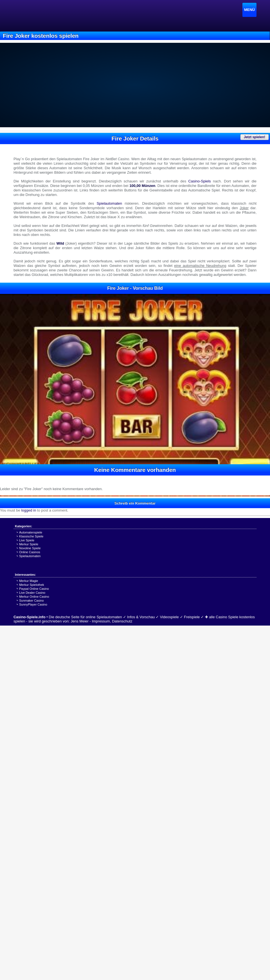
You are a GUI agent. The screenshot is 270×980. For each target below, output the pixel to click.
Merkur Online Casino (34, 597)
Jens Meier (80, 621)
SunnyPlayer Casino (33, 604)
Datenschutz (122, 621)
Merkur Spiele (29, 544)
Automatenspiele (31, 532)
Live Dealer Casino (32, 593)
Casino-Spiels (200, 181)
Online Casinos (30, 552)
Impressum (101, 621)
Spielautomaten (109, 203)
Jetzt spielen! (255, 137)
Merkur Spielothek (32, 585)
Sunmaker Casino (31, 600)
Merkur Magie (29, 581)
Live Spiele (27, 540)
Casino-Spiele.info (29, 617)
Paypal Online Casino (34, 589)
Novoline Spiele (30, 548)
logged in (29, 510)
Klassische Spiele (31, 536)
